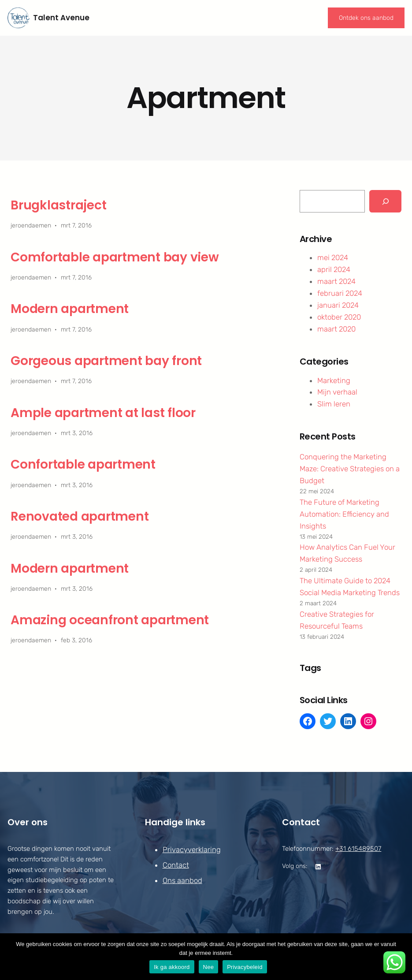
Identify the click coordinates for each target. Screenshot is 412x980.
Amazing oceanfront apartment (110, 620)
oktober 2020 (339, 317)
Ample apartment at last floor (103, 413)
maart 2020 (336, 329)
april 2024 (334, 269)
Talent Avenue (61, 18)
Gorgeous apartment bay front (106, 361)
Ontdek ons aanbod (366, 18)
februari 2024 (340, 293)
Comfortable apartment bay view (115, 257)
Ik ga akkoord (172, 967)
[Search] (385, 201)
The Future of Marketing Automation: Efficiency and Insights (344, 514)
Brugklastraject (58, 205)
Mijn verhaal (337, 392)
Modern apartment (70, 309)
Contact (175, 865)
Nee (209, 967)
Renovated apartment (80, 517)
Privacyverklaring (191, 850)
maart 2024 (336, 281)
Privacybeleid (245, 967)
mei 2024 (333, 257)
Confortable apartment (83, 465)
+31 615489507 (358, 849)
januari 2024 (338, 305)
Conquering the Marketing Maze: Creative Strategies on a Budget (350, 469)
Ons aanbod (182, 881)
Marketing (334, 380)
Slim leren (334, 404)
